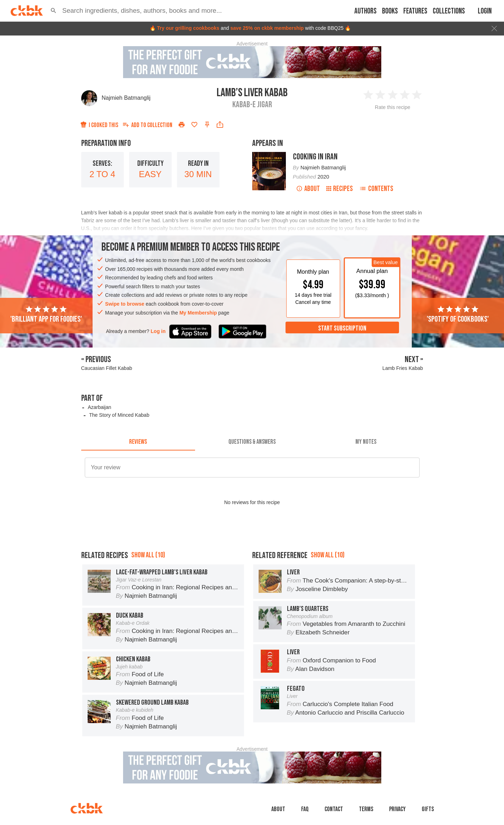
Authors (365, 11)
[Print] (182, 125)
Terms (366, 809)
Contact (334, 809)
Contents (376, 189)
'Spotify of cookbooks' (458, 315)
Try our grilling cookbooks (188, 28)
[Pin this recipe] (207, 125)
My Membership (198, 313)
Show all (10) (148, 555)
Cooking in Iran (315, 157)
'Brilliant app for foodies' (46, 315)
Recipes (340, 189)
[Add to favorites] (194, 125)
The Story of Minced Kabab (119, 415)
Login (485, 11)
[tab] (138, 442)
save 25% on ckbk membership (267, 28)
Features (415, 11)
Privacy (397, 809)
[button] (54, 11)
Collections (449, 11)
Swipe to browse (124, 304)
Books (390, 11)
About (308, 189)
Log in (158, 331)
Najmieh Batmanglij (126, 98)
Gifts (428, 809)
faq (305, 809)
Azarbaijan (99, 407)
